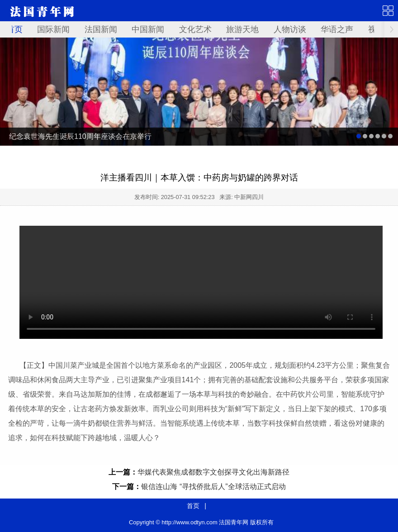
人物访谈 (290, 29)
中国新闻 (148, 29)
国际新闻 (53, 29)
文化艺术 (195, 29)
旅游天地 (242, 29)
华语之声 (337, 29)
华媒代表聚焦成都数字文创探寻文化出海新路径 (213, 472)
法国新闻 (101, 29)
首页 (14, 29)
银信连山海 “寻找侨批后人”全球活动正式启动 (213, 487)
